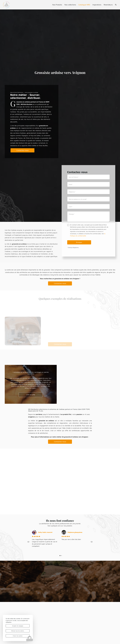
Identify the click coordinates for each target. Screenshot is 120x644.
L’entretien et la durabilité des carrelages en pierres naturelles (31, 373)
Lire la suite (31, 395)
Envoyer (79, 242)
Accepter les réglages (18, 626)
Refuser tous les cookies (18, 631)
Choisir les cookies (18, 636)
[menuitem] (57, 5)
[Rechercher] (116, 5)
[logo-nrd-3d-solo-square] (6, 5)
